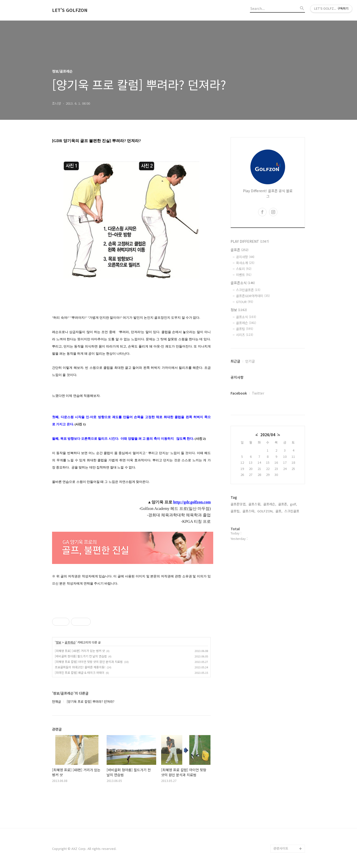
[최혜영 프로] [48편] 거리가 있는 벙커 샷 (80, 651)
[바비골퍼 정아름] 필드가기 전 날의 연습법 (81, 656)
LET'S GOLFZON (70, 10)
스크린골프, (292, 511)
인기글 (250, 361)
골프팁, (236, 511)
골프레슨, (270, 504)
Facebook (239, 393)
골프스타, (249, 511)
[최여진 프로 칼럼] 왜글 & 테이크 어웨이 (80, 672)
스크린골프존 (248, 290)
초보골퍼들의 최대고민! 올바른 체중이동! (80, 667)
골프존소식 (243, 283)
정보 (59, 642)
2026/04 (268, 435)
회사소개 (245, 263)
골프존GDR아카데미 (253, 296)
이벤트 (244, 275)
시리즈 (245, 335)
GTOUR (245, 302)
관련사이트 (281, 848)
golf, (294, 504)
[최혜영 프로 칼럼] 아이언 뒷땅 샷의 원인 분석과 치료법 (89, 662)
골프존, (283, 504)
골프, (279, 511)
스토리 (244, 269)
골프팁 (245, 329)
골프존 (239, 250)
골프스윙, (255, 504)
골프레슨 (70, 642)
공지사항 (245, 257)
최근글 (235, 361)
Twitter (258, 393)
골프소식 (246, 317)
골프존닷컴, (238, 504)
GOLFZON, (265, 511)
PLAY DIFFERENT (250, 241)
